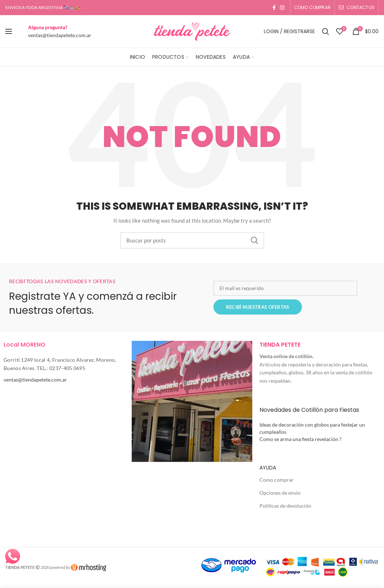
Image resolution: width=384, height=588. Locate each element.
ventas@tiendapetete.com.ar (60, 35)
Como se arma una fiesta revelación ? (301, 439)
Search (254, 240)
